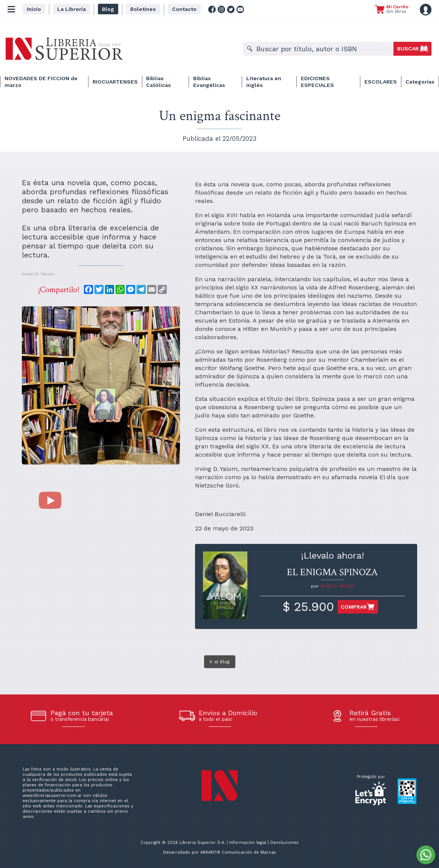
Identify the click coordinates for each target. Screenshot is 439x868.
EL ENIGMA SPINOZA (332, 572)
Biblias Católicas (159, 82)
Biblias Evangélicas (209, 82)
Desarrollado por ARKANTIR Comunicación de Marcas (219, 852)
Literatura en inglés (264, 82)
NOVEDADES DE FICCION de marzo (41, 82)
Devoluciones (284, 843)
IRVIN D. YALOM (337, 586)
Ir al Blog (220, 662)
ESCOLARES (381, 82)
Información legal (248, 843)
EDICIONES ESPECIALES (317, 82)
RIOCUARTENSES (115, 82)
